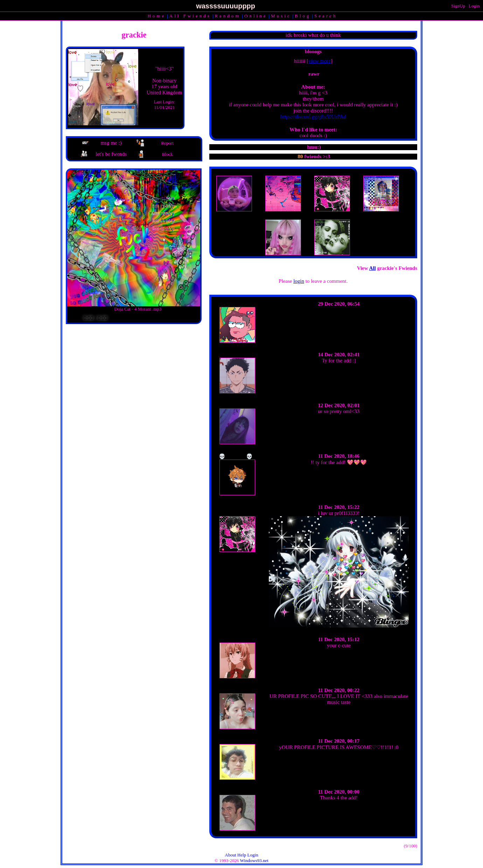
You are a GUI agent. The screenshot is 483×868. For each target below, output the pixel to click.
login (299, 281)
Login (474, 6)
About (230, 855)
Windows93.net (254, 860)
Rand (227, 16)
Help (242, 855)
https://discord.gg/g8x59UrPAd (313, 117)
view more (320, 61)
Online (256, 16)
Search (326, 16)
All (190, 16)
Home (156, 16)
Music (281, 16)
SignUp (458, 6)
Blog (303, 16)
